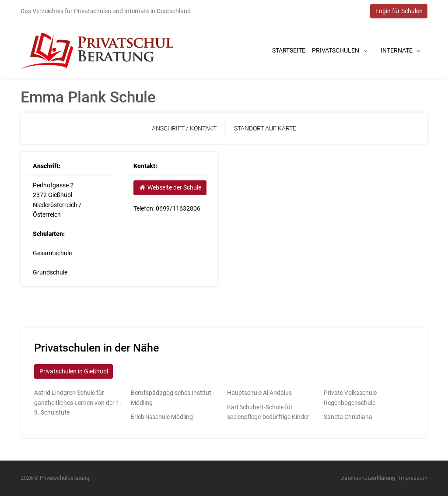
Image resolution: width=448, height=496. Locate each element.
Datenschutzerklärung (368, 478)
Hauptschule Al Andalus (259, 393)
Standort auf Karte (265, 128)
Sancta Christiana (348, 417)
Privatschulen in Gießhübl (74, 371)
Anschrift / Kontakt (184, 128)
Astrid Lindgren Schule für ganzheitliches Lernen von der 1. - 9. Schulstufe (79, 403)
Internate (401, 50)
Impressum (413, 478)
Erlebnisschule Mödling (162, 417)
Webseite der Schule (170, 187)
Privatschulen (340, 50)
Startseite (289, 50)
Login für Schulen (399, 11)
